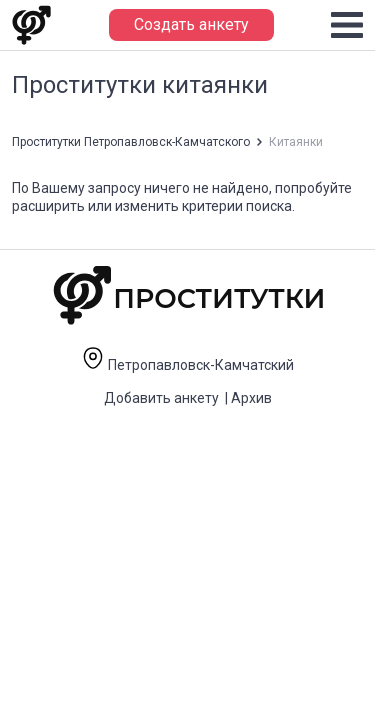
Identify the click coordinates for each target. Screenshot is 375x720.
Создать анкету (191, 24)
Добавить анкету (161, 398)
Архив (251, 398)
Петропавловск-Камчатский (187, 365)
